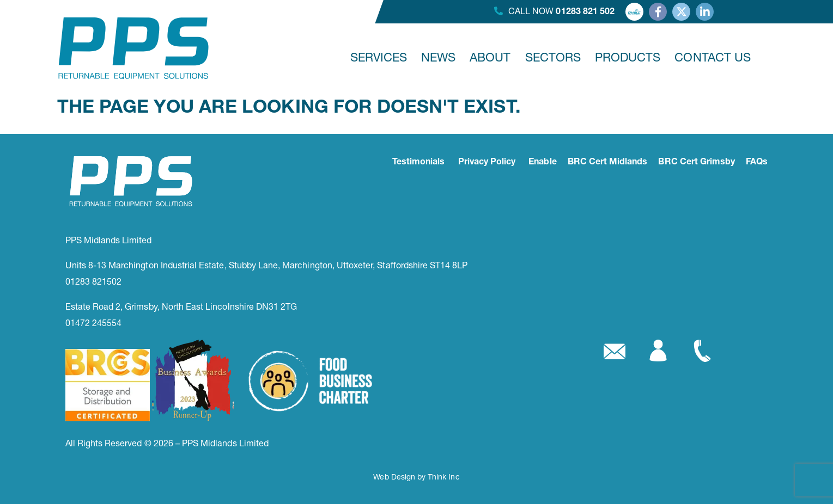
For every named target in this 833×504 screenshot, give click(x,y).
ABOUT (490, 57)
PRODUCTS (628, 57)
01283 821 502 (585, 13)
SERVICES (379, 57)
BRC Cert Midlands (608, 163)
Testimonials (419, 163)
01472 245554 (94, 322)
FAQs (757, 163)
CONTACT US (713, 57)
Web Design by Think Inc (416, 477)
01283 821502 (94, 281)
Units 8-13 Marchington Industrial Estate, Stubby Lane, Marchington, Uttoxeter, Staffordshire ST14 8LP (267, 265)
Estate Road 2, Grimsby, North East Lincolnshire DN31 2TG (181, 306)
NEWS (438, 57)
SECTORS (553, 57)
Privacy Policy (487, 163)
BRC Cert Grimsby (697, 163)
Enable (542, 163)
